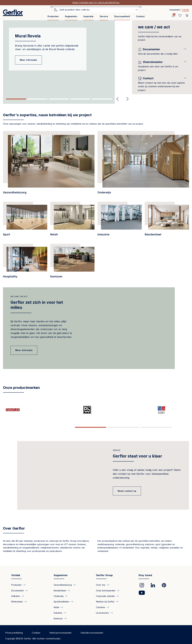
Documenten (18, 588)
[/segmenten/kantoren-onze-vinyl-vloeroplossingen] (72, 263)
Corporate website (105, 594)
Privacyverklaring (14, 631)
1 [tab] (16, 99)
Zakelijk (186, 10)
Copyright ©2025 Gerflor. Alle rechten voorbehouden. (33, 636)
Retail (56, 605)
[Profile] (173, 15)
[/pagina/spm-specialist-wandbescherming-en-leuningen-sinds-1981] (174, 410)
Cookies (36, 631)
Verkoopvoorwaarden (60, 631)
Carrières (101, 605)
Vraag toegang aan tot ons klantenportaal (96, 3)
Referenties (17, 600)
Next (126, 99)
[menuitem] (53, 18)
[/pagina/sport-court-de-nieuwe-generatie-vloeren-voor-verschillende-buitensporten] (81, 410)
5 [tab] (102, 99)
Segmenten (71, 16)
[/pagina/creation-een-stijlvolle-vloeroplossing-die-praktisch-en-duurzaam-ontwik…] (111, 410)
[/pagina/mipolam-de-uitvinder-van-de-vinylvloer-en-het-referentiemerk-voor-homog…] (142, 410)
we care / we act (19, 297)
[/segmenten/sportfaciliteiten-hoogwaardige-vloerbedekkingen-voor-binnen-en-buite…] (25, 221)
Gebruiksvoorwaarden (92, 631)
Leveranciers (102, 611)
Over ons (101, 583)
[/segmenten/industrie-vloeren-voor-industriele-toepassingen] (120, 221)
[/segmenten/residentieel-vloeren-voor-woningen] (167, 221)
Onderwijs (59, 594)
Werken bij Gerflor (105, 600)
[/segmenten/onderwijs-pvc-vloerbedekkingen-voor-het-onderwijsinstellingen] (143, 164)
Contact (140, 16)
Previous (118, 99)
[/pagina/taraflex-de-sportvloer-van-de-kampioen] (18, 410)
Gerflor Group (104, 573)
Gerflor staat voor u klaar (137, 450)
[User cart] (187, 15)
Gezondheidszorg (63, 583)
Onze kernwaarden (106, 588)
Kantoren (58, 616)
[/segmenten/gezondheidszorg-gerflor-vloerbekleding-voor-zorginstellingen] (49, 164)
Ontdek (16, 573)
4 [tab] (80, 99)
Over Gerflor (14, 526)
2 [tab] (37, 99)
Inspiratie (88, 16)
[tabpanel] (66, 57)
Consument (174, 10)
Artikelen (16, 594)
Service (104, 16)
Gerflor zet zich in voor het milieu (37, 305)
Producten (53, 16)
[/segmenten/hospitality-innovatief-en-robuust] (25, 263)
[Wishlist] (180, 15)
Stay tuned (145, 573)
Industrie (58, 611)
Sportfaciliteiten (61, 600)
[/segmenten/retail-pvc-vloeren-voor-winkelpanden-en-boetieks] (72, 221)
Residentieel (60, 588)
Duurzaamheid (122, 16)
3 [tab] (59, 99)
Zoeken (56, 10)
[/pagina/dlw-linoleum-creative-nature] (49, 410)
